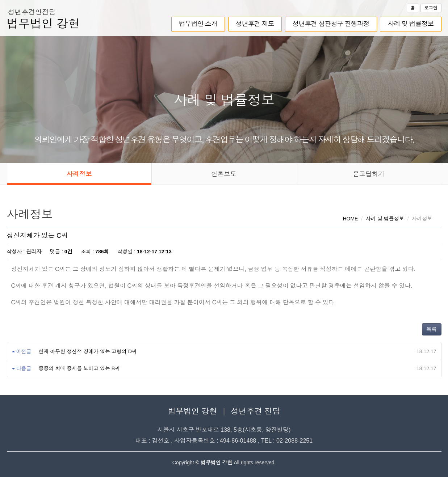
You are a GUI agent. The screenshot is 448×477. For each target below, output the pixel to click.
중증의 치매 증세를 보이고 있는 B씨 (79, 368)
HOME (350, 219)
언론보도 (224, 174)
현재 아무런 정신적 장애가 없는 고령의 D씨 (87, 351)
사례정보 (79, 174)
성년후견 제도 (255, 24)
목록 (432, 329)
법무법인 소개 (198, 24)
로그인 (431, 8)
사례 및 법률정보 (411, 24)
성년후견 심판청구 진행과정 (331, 24)
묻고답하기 (369, 174)
